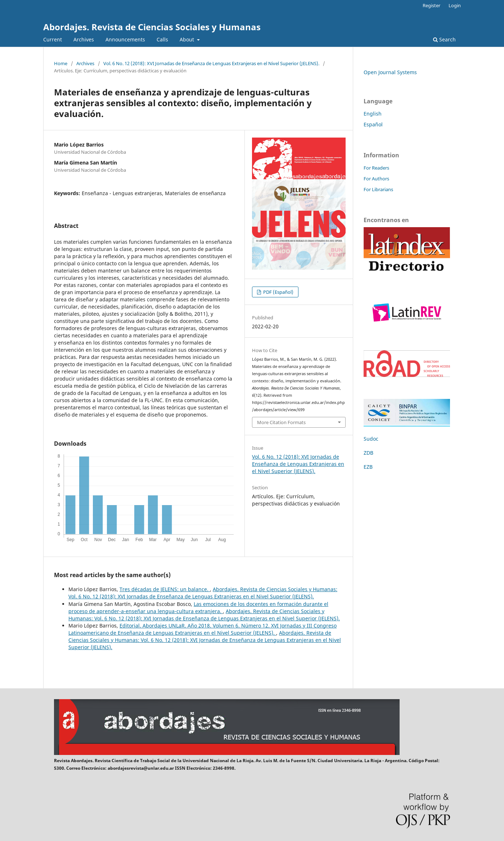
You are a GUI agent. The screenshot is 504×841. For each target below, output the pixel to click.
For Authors (376, 179)
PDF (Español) (278, 292)
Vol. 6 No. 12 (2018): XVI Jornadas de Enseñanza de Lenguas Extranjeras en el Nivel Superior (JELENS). (211, 63)
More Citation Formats (281, 422)
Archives (84, 39)
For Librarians (378, 189)
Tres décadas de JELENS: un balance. (165, 589)
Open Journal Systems (390, 72)
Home (61, 63)
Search (444, 39)
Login (455, 5)
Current (53, 39)
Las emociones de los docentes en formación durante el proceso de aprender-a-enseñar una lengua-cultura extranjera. (198, 608)
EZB (368, 467)
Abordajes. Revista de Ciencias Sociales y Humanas (152, 27)
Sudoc (371, 439)
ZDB (368, 453)
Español (373, 124)
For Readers (376, 168)
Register (431, 5)
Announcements (125, 39)
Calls (162, 39)
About (188, 39)
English (373, 114)
